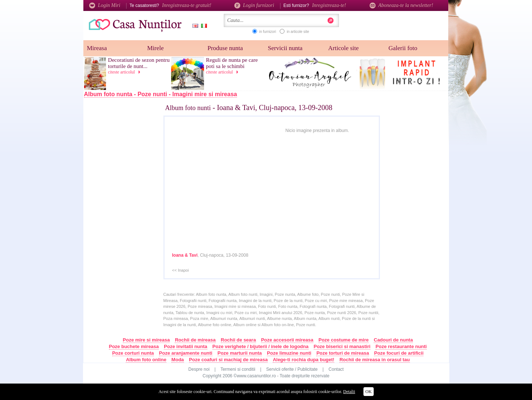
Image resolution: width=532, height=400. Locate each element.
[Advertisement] (131, 222)
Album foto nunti (188, 108)
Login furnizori (254, 5)
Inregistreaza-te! (329, 5)
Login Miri (105, 5)
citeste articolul (125, 72)
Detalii (349, 392)
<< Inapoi (181, 270)
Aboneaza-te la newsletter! (401, 5)
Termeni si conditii (238, 369)
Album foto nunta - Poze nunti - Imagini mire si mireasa (161, 94)
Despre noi (199, 369)
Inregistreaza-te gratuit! (187, 5)
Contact (336, 369)
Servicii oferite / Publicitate (292, 369)
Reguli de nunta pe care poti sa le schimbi (232, 63)
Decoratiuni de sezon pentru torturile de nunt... (139, 63)
